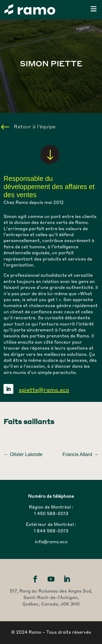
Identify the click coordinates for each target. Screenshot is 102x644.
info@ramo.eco (51, 542)
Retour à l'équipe (35, 127)
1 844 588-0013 (51, 531)
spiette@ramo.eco (44, 391)
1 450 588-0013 (51, 514)
